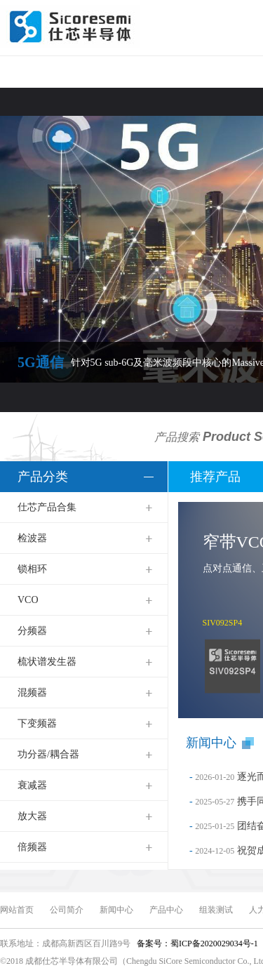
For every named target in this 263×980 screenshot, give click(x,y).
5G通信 (41, 362)
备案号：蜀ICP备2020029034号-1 (196, 943)
